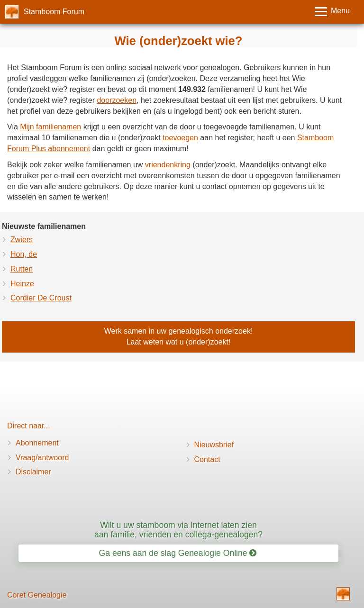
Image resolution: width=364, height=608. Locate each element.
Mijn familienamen (50, 127)
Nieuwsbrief (214, 445)
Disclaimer (33, 472)
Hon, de (24, 254)
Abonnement (37, 443)
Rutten (22, 269)
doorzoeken (117, 100)
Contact (207, 459)
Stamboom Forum (54, 12)
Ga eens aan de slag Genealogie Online (178, 553)
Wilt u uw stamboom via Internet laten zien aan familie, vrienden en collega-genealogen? (178, 530)
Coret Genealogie (37, 595)
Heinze (22, 284)
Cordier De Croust (41, 298)
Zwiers (22, 240)
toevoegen (180, 138)
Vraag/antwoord (42, 458)
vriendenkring (168, 165)
